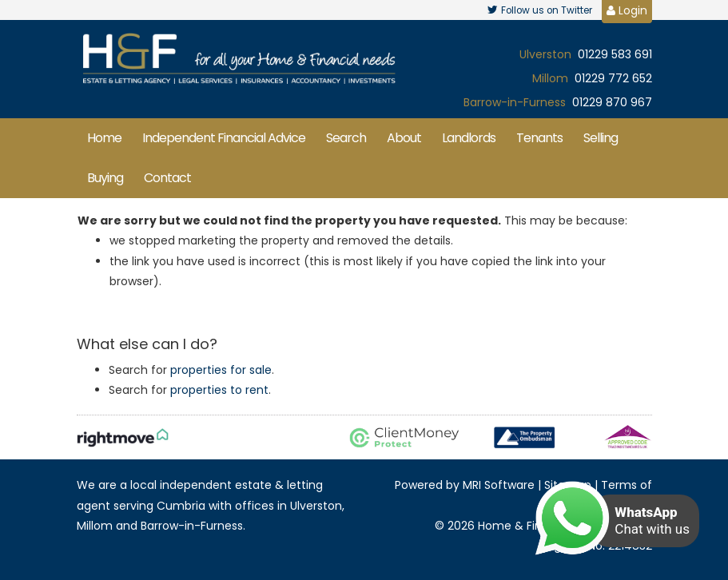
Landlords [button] (469, 138)
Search (346, 138)
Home (104, 138)
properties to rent (219, 390)
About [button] (404, 138)
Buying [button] (105, 178)
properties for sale (221, 370)
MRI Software (499, 485)
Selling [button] (601, 138)
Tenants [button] (539, 138)
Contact (167, 178)
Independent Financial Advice (224, 138)
